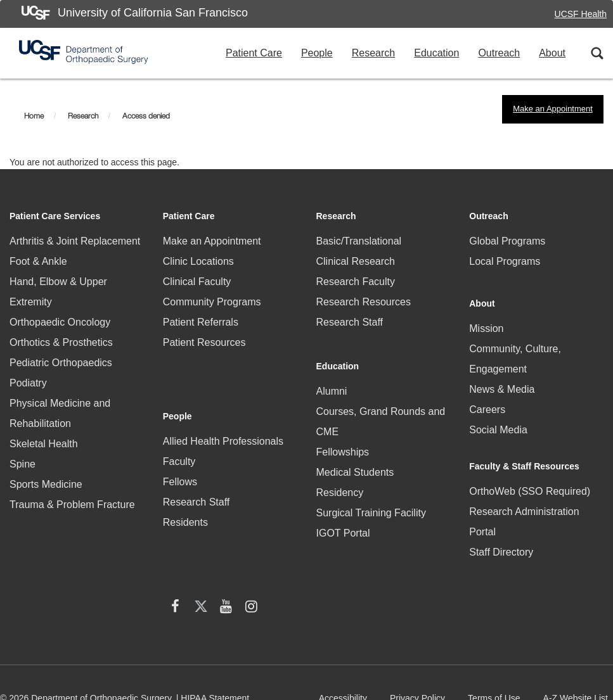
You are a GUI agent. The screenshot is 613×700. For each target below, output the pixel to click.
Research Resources (364, 302)
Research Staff (197, 461)
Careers (487, 400)
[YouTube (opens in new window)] (73, 575)
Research (373, 53)
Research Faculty (356, 282)
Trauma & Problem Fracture (72, 505)
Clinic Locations (198, 261)
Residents (185, 481)
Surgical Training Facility (371, 501)
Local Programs (505, 261)
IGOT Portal (343, 522)
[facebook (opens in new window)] (22, 575)
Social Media (498, 420)
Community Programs (212, 302)
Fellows (180, 441)
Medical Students (355, 461)
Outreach (499, 53)
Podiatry (28, 383)
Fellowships (343, 441)
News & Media (502, 380)
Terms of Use (496, 633)
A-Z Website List (578, 633)
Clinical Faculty (197, 282)
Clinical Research (356, 261)
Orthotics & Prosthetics (61, 342)
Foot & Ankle (38, 261)
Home (34, 116)
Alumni (332, 380)
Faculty (179, 420)
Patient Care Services (55, 216)
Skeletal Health (44, 444)
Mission (486, 319)
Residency (340, 481)
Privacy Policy (420, 633)
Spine (23, 464)
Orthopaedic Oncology (60, 322)
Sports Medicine (46, 484)
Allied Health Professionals (223, 400)
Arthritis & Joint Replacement (75, 241)
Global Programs (507, 241)
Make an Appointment (553, 109)
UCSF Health (581, 14)
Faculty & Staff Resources (524, 453)
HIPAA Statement (215, 628)
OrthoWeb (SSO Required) (530, 478)
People (317, 53)
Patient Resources (204, 342)
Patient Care (254, 53)
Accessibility (345, 633)
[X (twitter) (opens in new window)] (48, 575)
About (552, 53)
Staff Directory (501, 539)
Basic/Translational (359, 241)
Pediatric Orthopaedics (61, 363)
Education (436, 53)
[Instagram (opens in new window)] (98, 575)
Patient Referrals (201, 322)
